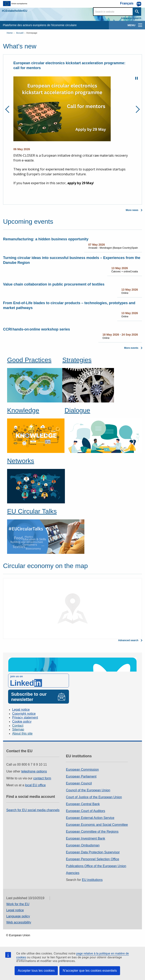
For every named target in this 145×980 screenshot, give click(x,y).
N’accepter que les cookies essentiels (90, 971)
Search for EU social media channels (33, 810)
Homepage (32, 33)
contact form (42, 778)
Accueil (20, 33)
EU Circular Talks (32, 511)
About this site (22, 733)
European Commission (82, 770)
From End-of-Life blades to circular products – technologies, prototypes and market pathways (69, 305)
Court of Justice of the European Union (94, 797)
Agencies (73, 873)
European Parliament (81, 776)
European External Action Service (90, 818)
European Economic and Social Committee (97, 825)
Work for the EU (18, 904)
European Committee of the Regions (92, 832)
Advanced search (131, 18)
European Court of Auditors (85, 811)
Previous (9, 109)
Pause (136, 78)
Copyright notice (24, 714)
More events (131, 348)
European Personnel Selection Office (92, 859)
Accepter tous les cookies (36, 971)
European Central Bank (83, 804)
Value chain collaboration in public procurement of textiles (54, 284)
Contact (18, 726)
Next (136, 109)
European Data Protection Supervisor (93, 852)
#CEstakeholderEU (14, 11)
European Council (79, 783)
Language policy (18, 916)
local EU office (35, 785)
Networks (21, 461)
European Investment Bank (85, 838)
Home (10, 33)
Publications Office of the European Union (96, 866)
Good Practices (29, 360)
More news (132, 210)
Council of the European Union (88, 790)
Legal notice (21, 710)
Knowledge (23, 410)
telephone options (34, 771)
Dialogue (77, 410)
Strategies (77, 360)
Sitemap (18, 729)
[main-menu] (140, 25)
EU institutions (92, 880)
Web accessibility (19, 922)
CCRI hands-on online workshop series (37, 329)
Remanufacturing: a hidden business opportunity (46, 239)
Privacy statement (25, 717)
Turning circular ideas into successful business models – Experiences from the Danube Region (72, 260)
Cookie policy (22, 722)
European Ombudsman (83, 845)
